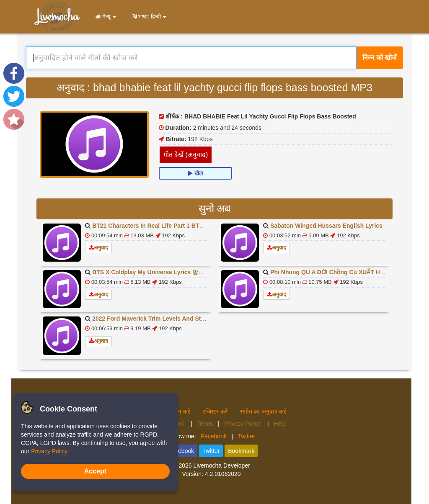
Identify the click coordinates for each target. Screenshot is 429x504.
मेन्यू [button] (104, 17)
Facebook (213, 436)
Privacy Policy (243, 424)
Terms (205, 424)
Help (280, 424)
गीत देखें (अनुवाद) (186, 155)
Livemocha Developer (221, 465)
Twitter (247, 436)
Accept (95, 471)
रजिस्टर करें (215, 411)
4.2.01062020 (223, 474)
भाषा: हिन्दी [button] (147, 17)
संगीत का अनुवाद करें (263, 411)
